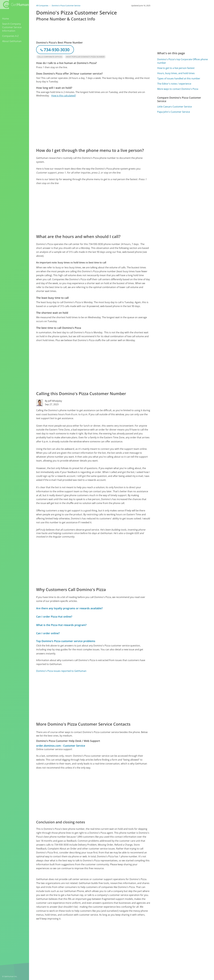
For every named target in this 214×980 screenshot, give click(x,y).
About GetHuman (12, 41)
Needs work (138, 942)
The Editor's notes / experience (174, 84)
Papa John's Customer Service (174, 112)
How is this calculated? (64, 96)
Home (6, 19)
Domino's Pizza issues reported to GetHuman (61, 671)
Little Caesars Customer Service (175, 107)
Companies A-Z (10, 36)
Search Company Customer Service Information (12, 27)
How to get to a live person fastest (176, 68)
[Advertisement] (93, 122)
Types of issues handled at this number (179, 78)
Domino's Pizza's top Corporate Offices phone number (182, 61)
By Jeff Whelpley (53, 401)
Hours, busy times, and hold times (176, 73)
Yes (127, 942)
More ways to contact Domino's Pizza (178, 89)
